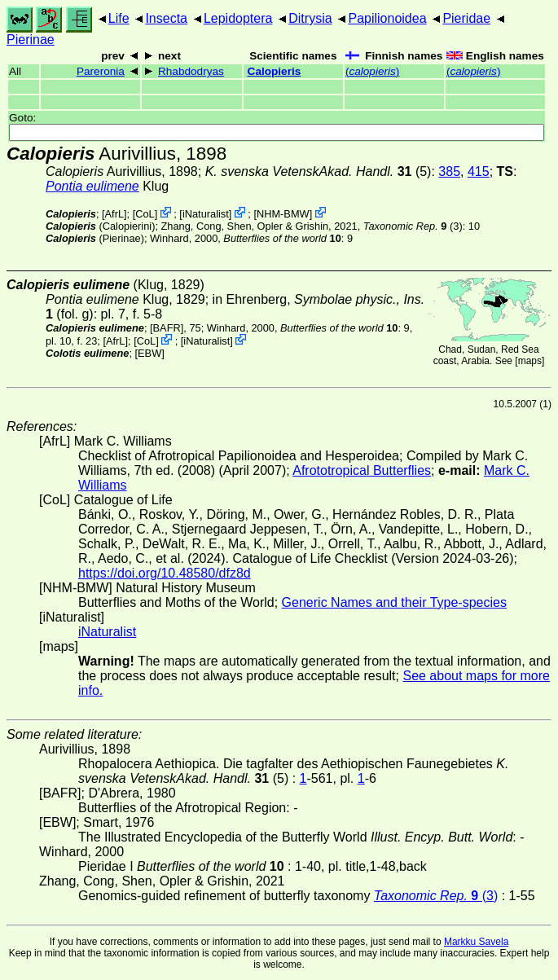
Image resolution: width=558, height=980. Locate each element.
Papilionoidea (387, 18)
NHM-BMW (283, 214)
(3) (413, 226)
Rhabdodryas (191, 71)
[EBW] (150, 353)
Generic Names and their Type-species (394, 602)
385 (449, 171)
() (372, 71)
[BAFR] (167, 328)
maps (530, 361)
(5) (319, 171)
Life (119, 18)
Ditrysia (310, 18)
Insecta (166, 18)
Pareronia (101, 71)
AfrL (114, 214)
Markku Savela (476, 942)
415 (479, 171)
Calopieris (275, 71)
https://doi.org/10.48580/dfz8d (165, 573)
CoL (145, 214)
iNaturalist (206, 214)
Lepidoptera (238, 18)
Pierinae (31, 40)
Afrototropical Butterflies (362, 470)
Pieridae (466, 18)
